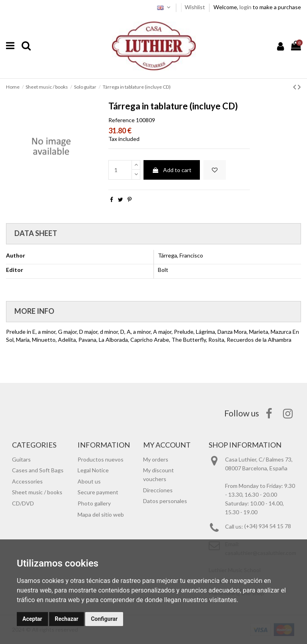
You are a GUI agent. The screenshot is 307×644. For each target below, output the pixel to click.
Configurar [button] (104, 619)
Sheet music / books (37, 492)
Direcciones (158, 490)
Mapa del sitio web (101, 514)
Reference (122, 120)
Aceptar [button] (32, 619)
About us (89, 481)
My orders (156, 459)
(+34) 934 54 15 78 (268, 526)
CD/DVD (23, 503)
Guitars (21, 459)
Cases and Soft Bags (38, 470)
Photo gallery (94, 503)
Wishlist (195, 7)
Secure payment (98, 492)
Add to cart (172, 170)
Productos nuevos (101, 459)
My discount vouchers (158, 475)
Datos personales (165, 501)
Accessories (27, 481)
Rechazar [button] (67, 619)
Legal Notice (93, 470)
